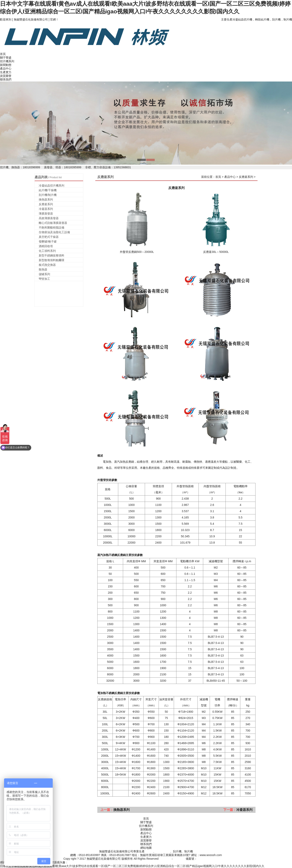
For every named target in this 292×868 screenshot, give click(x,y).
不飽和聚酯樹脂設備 (52, 227)
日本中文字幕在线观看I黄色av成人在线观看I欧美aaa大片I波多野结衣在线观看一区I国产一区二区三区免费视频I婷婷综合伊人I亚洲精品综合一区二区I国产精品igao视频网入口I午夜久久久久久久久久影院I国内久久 (132, 866)
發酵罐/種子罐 (48, 241)
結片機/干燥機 (48, 190)
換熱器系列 (46, 200)
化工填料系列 (47, 251)
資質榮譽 (6, 76)
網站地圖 (146, 848)
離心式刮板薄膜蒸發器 (53, 223)
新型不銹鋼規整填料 (52, 255)
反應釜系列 (46, 204)
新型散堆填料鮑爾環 (52, 260)
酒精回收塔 (46, 246)
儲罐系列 (44, 274)
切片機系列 (7, 61)
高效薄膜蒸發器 (49, 218)
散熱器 (43, 269)
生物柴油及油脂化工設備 (54, 232)
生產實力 (6, 72)
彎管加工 (44, 279)
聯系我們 (6, 79)
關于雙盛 (6, 58)
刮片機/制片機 (48, 195)
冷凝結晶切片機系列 (52, 186)
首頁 (3, 54)
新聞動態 (6, 65)
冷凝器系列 (46, 209)
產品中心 (6, 69)
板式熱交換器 (47, 265)
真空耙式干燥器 (49, 237)
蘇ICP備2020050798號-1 (213, 859)
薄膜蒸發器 (46, 214)
